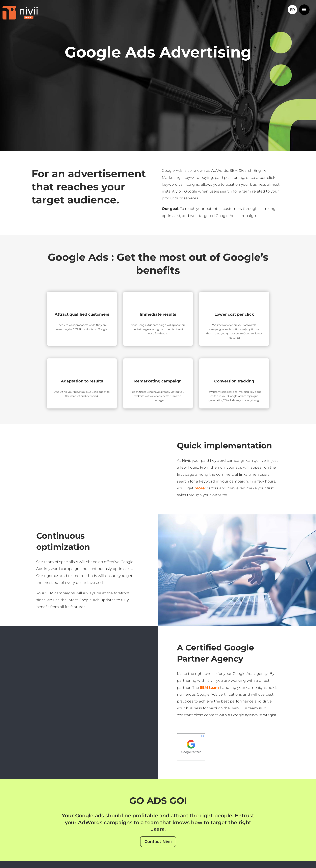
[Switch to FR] (292, 10)
